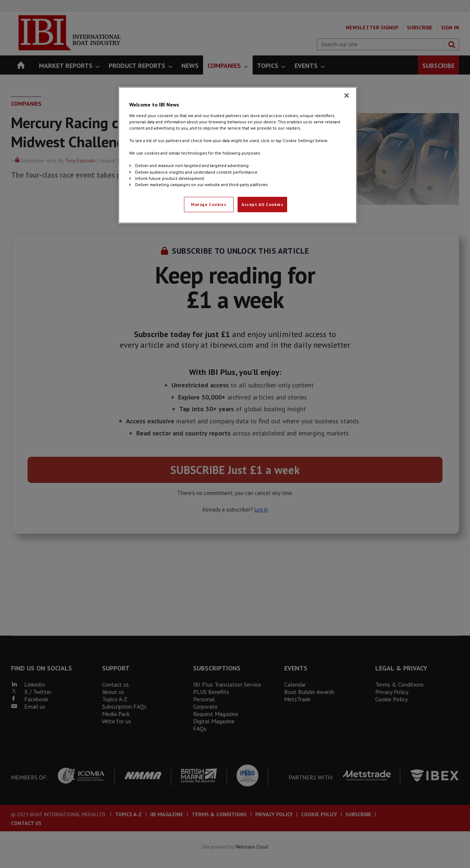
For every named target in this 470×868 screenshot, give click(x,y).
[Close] (347, 95)
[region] (238, 155)
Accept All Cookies (262, 204)
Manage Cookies (209, 204)
